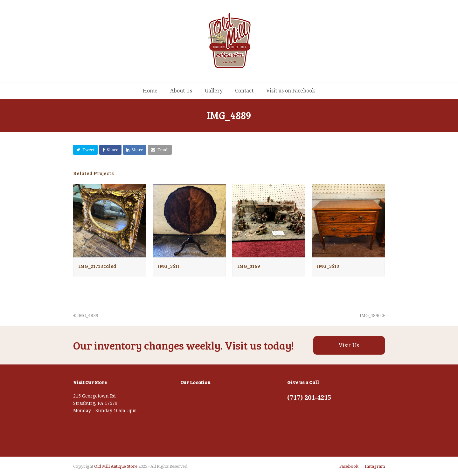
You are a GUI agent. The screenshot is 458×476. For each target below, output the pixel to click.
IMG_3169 (249, 266)
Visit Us (349, 345)
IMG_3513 (328, 266)
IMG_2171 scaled (97, 266)
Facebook (349, 466)
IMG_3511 (169, 266)
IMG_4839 (86, 316)
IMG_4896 (372, 316)
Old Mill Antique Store (116, 466)
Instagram (375, 466)
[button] (85, 150)
